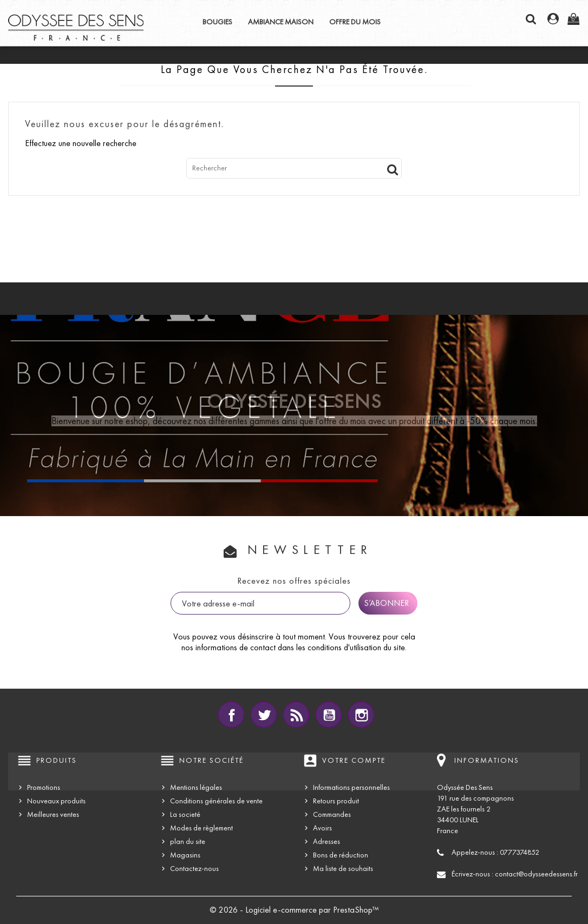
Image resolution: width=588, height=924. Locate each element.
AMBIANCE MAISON (281, 22)
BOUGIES (217, 22)
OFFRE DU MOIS (355, 22)
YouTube (329, 715)
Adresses (326, 842)
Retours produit (336, 801)
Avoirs (322, 828)
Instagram (361, 715)
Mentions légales (196, 787)
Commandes (332, 814)
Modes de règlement (201, 828)
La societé (185, 814)
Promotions (44, 787)
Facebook (231, 715)
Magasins (185, 855)
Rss (296, 715)
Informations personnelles (351, 787)
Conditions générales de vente (216, 801)
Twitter (264, 715)
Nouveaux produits (56, 801)
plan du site (188, 842)
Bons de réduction (341, 855)
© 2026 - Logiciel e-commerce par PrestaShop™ (294, 910)
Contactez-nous (194, 869)
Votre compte (354, 760)
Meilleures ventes (53, 814)
